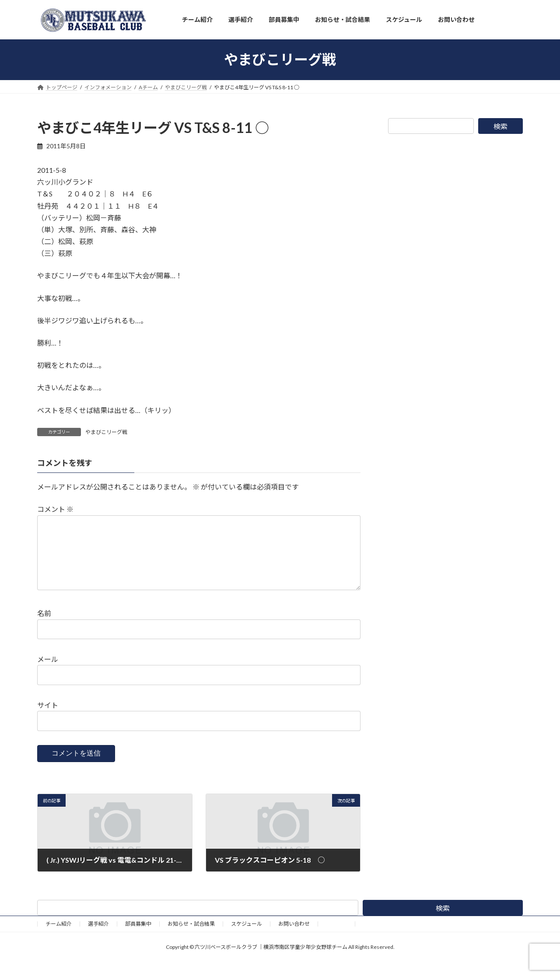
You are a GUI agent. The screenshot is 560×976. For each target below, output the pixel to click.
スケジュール (247, 938)
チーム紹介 (59, 938)
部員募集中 (138, 938)
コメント (55, 509)
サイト (48, 719)
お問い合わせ (294, 938)
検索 (500, 126)
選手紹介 (98, 938)
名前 (44, 627)
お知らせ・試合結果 (191, 938)
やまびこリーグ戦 (106, 432)
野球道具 (336, 938)
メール (48, 673)
